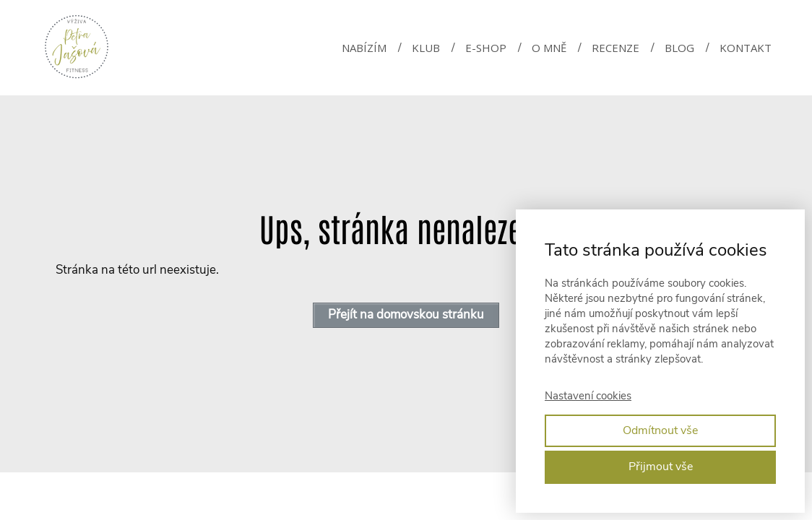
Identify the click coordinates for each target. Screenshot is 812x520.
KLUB (426, 48)
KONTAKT (746, 48)
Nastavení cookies (588, 396)
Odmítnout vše (660, 430)
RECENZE (616, 48)
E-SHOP (486, 48)
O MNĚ (549, 48)
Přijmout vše (661, 467)
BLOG (679, 48)
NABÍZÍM (364, 48)
